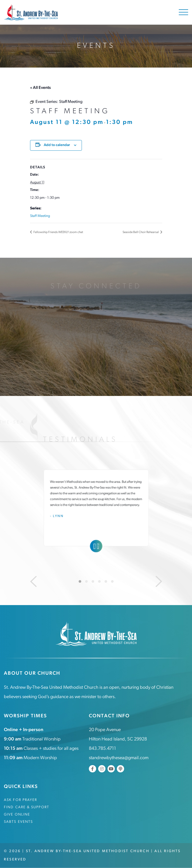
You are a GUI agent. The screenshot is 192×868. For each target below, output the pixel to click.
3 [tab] (93, 581)
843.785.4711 (102, 749)
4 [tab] (99, 581)
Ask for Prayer (20, 800)
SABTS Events (18, 822)
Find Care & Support (27, 807)
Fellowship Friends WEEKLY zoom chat (58, 232)
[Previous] (33, 581)
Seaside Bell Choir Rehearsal (141, 232)
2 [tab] (86, 581)
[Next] (159, 581)
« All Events (40, 88)
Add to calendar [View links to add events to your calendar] (57, 145)
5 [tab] (106, 581)
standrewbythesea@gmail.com (119, 758)
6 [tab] (112, 581)
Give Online (17, 815)
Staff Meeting (40, 216)
